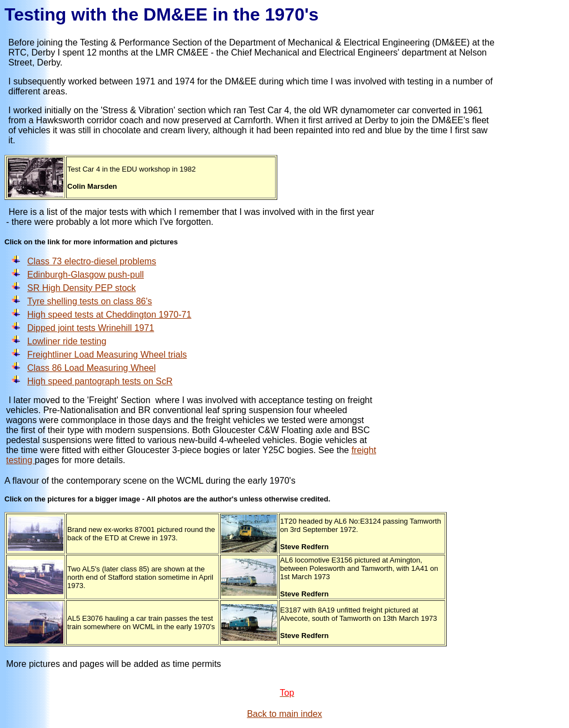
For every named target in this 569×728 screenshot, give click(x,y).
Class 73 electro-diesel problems (92, 261)
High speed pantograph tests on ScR (100, 381)
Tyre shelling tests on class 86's (90, 301)
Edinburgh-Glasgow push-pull (86, 275)
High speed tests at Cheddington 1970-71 (109, 315)
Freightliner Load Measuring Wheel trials (107, 355)
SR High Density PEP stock (81, 288)
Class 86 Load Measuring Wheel (91, 368)
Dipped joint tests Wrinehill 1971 (91, 328)
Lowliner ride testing (67, 341)
